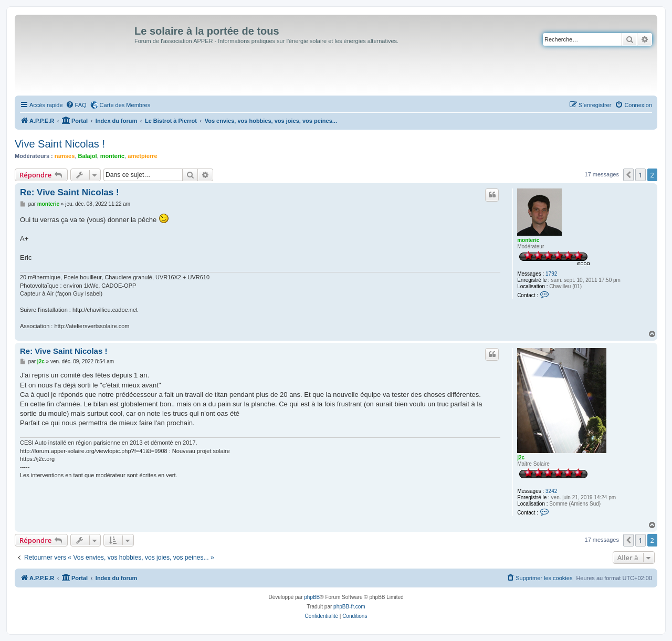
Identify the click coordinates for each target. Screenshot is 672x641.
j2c (521, 458)
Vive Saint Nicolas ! (60, 144)
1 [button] (640, 175)
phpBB (312, 597)
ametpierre (142, 156)
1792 (551, 274)
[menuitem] (76, 105)
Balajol (87, 156)
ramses (65, 156)
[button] (628, 175)
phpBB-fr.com (349, 607)
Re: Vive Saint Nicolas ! (70, 192)
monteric (112, 156)
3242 (551, 491)
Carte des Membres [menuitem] (125, 105)
